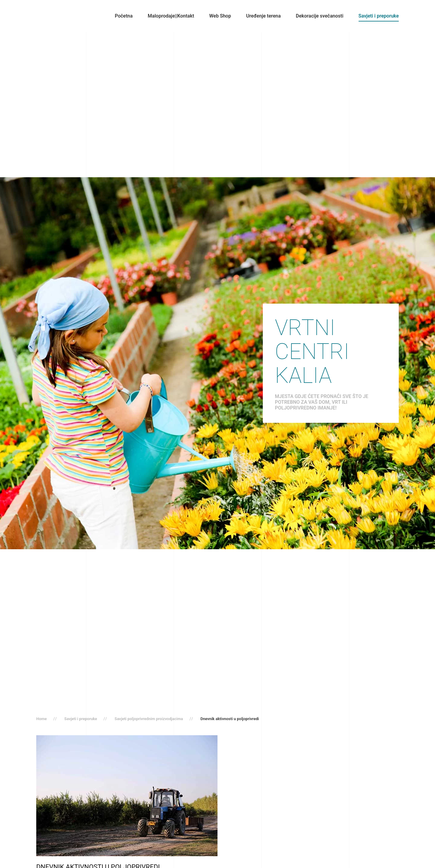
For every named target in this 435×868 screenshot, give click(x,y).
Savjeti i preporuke (379, 16)
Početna (124, 16)
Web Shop (220, 16)
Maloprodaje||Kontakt (171, 16)
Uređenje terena (264, 16)
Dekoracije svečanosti (319, 16)
